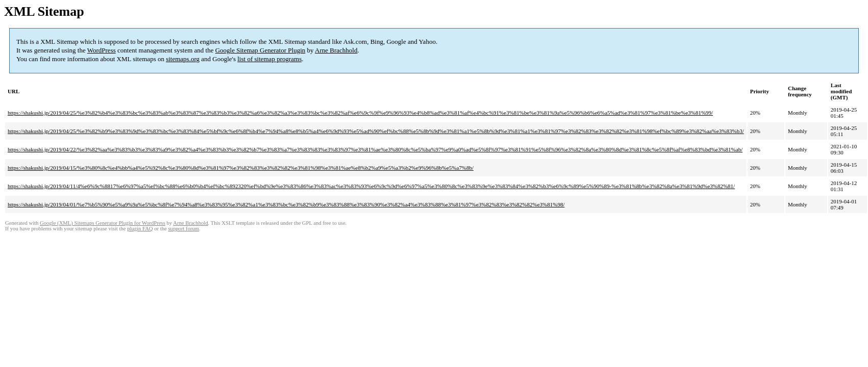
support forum (183, 229)
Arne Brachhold (336, 50)
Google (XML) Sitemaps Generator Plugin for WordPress (103, 223)
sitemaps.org (183, 59)
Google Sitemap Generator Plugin (261, 50)
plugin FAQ (140, 229)
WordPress (102, 50)
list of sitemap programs (269, 59)
